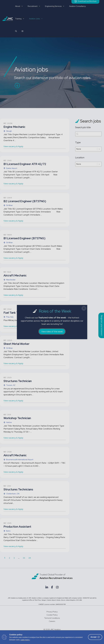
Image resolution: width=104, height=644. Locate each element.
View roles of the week (52, 331)
